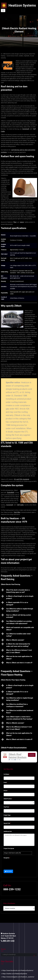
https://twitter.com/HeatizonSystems (13, 964)
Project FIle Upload (9, 840)
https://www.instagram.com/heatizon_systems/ (16, 966)
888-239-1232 (11, 881)
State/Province (8, 790)
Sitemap (25, 977)
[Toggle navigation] (35, 5)
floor (15, 217)
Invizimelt (25, 125)
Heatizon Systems (20, 5)
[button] (19, 584)
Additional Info (8, 823)
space (21, 217)
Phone (6, 782)
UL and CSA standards (20, 474)
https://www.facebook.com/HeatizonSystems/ (15, 961)
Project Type (7, 807)
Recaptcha (7, 850)
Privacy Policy (31, 977)
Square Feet (7, 815)
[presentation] (19, 856)
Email (6, 774)
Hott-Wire (16, 505)
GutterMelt (10, 486)
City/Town (7, 799)
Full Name (7, 766)
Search (3, 939)
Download (32, 748)
